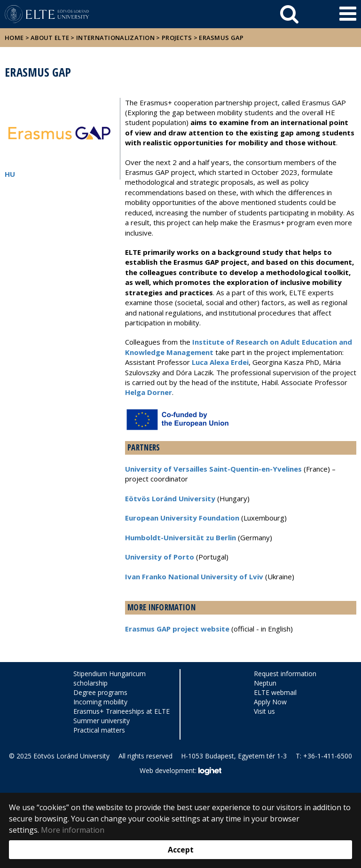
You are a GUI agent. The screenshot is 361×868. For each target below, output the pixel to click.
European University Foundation (182, 518)
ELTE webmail (275, 692)
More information (73, 830)
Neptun (265, 683)
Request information (285, 674)
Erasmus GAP (221, 38)
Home (15, 38)
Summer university (102, 721)
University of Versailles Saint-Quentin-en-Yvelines (213, 469)
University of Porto (160, 557)
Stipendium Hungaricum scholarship (110, 678)
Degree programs (100, 692)
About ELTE (50, 38)
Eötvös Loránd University (170, 498)
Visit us (264, 711)
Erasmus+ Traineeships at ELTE (122, 711)
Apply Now (270, 702)
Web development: (180, 771)
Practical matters (99, 730)
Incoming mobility (100, 702)
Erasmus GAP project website (177, 629)
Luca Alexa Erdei (220, 362)
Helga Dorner (149, 392)
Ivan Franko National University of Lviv (194, 576)
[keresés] (289, 14)
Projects (177, 38)
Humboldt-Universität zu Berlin (180, 537)
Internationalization (115, 38)
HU (10, 174)
